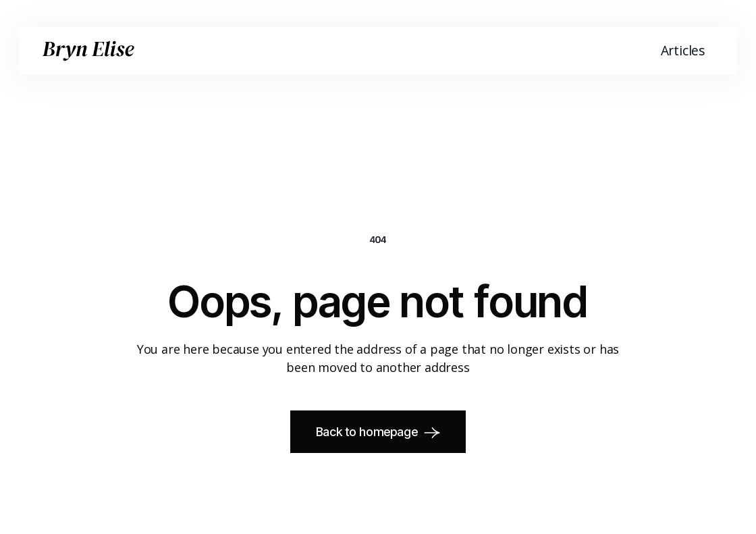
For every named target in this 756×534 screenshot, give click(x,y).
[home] (88, 51)
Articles (683, 50)
